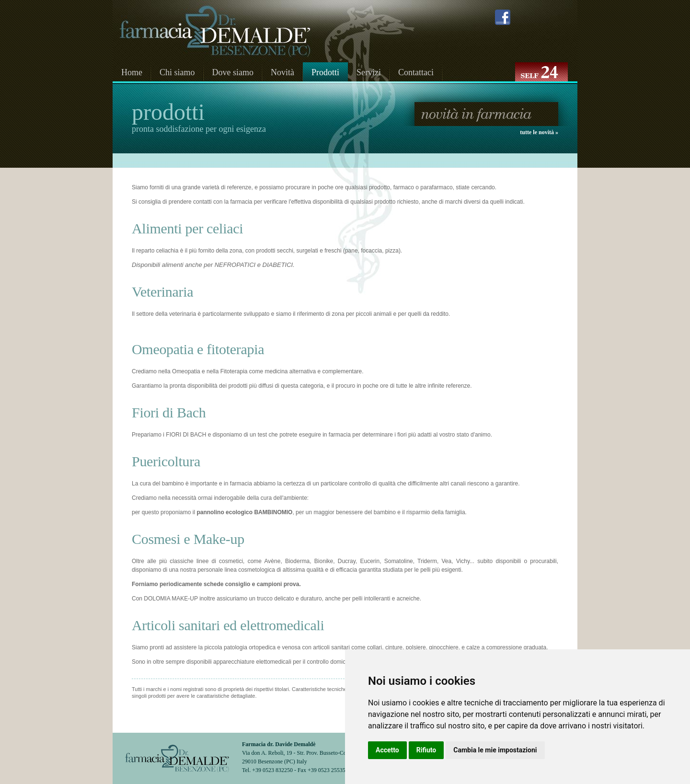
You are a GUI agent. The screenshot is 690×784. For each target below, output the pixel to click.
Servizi (369, 72)
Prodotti (325, 72)
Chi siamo (177, 72)
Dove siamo (233, 72)
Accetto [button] (387, 750)
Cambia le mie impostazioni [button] (495, 750)
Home (132, 72)
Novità (282, 72)
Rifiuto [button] (426, 750)
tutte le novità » (539, 132)
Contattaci (416, 72)
